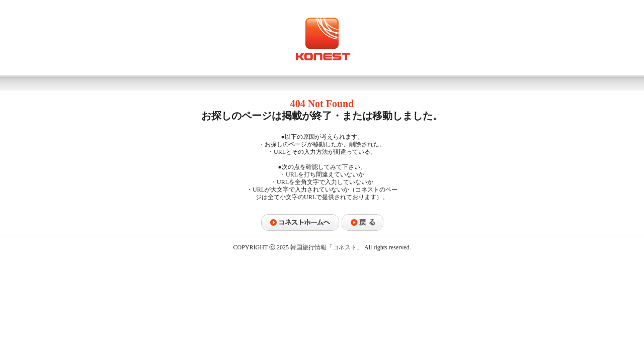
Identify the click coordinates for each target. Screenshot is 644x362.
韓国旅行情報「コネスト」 (327, 247)
